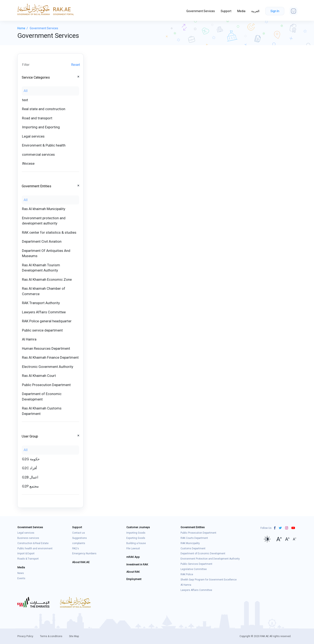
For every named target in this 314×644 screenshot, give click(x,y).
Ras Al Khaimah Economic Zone (47, 279)
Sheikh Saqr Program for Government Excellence (209, 580)
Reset (76, 65)
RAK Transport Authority (41, 303)
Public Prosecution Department (46, 385)
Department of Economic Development (42, 397)
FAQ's (76, 548)
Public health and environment (35, 548)
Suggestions (79, 538)
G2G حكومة (31, 459)
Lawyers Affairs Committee (44, 312)
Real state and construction (44, 109)
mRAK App (133, 557)
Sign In (275, 11)
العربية (255, 11)
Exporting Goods (136, 538)
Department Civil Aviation (42, 241)
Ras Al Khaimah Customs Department (42, 411)
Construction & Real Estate (33, 543)
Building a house (136, 543)
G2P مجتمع (30, 486)
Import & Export (26, 553)
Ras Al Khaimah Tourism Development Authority (41, 268)
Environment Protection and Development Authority (210, 559)
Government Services (201, 11)
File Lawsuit (133, 548)
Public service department (42, 330)
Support (226, 11)
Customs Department (193, 548)
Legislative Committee (194, 569)
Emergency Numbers (84, 553)
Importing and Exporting (41, 127)
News (21, 573)
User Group (30, 436)
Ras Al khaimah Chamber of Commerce (44, 291)
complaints (79, 543)
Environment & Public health (44, 145)
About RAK (133, 572)
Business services (28, 538)
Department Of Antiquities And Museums (46, 253)
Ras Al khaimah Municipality (44, 209)
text (25, 100)
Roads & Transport (28, 559)
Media (241, 11)
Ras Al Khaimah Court (39, 376)
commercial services (38, 154)
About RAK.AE (81, 562)
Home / (24, 28)
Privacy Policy (25, 636)
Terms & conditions (51, 636)
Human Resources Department (46, 348)
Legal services (33, 136)
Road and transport (37, 118)
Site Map (74, 636)
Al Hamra (29, 339)
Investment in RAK (137, 564)
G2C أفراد (29, 468)
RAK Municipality (190, 543)
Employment (134, 579)
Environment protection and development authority (44, 221)
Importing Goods (136, 533)
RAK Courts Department (194, 538)
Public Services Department (196, 564)
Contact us (79, 533)
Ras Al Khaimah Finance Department (50, 357)
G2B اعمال (30, 477)
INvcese (28, 163)
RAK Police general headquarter (47, 321)
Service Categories (36, 77)
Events (21, 578)
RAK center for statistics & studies (49, 232)
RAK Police (187, 574)
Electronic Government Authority (48, 367)
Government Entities (37, 186)
